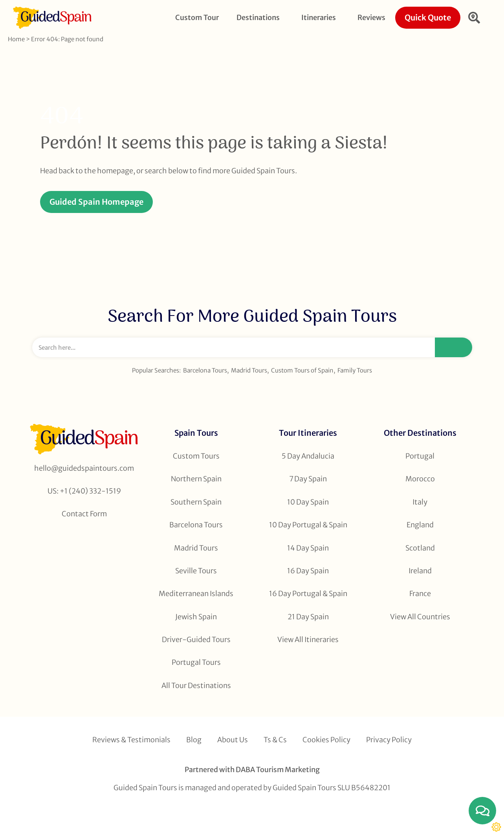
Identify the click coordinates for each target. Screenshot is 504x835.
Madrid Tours (249, 370)
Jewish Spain (196, 617)
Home (16, 39)
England (420, 525)
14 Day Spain (308, 548)
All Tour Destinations (196, 685)
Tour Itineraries (308, 433)
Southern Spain (196, 502)
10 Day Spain (308, 502)
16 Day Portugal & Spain (308, 594)
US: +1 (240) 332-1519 (84, 491)
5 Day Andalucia (308, 456)
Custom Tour (197, 17)
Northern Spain (196, 479)
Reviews (371, 17)
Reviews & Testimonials (131, 740)
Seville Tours (196, 571)
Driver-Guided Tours (196, 640)
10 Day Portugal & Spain (308, 525)
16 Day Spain (308, 571)
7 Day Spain (308, 479)
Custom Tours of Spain (302, 370)
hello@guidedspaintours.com (84, 468)
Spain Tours (196, 433)
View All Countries (420, 617)
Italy (420, 502)
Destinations (260, 17)
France (420, 594)
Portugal (420, 456)
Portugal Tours (196, 662)
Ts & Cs (275, 740)
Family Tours (355, 370)
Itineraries (321, 17)
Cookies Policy (326, 740)
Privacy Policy (389, 740)
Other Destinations (420, 433)
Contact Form (84, 514)
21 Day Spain (308, 617)
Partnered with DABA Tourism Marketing (252, 770)
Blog (194, 740)
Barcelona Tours (205, 370)
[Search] (454, 347)
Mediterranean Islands (196, 594)
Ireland (420, 571)
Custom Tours (196, 456)
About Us (233, 740)
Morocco (420, 479)
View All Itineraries (308, 640)
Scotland (420, 548)
